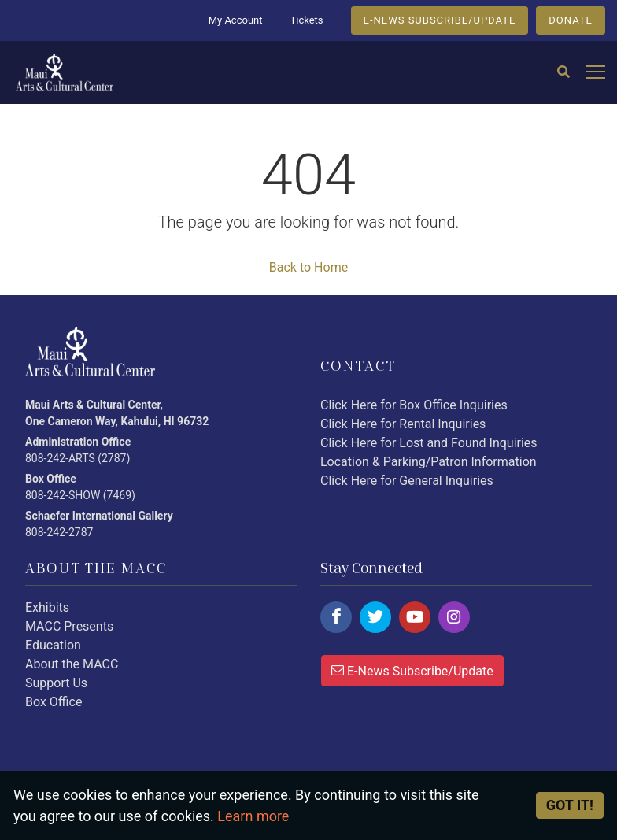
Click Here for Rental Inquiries (403, 424)
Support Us (56, 683)
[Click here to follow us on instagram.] (454, 617)
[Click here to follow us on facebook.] (336, 617)
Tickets (306, 20)
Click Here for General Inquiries (407, 481)
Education (53, 645)
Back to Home (308, 267)
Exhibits (47, 607)
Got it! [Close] (570, 805)
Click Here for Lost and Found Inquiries (429, 443)
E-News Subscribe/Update (412, 670)
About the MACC (72, 664)
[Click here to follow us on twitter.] (375, 617)
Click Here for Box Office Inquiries (414, 405)
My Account (236, 20)
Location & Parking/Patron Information (429, 462)
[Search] (563, 72)
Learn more (253, 816)
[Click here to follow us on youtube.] (415, 617)
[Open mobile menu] (595, 73)
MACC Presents (69, 626)
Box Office (54, 702)
